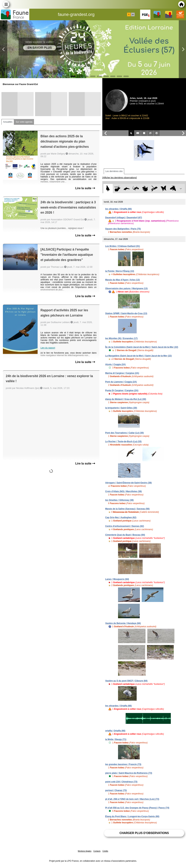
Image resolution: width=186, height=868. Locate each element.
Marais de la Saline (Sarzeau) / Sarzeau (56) (127, 509)
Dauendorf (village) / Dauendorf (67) (124, 218)
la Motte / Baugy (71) (116, 739)
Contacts (97, 851)
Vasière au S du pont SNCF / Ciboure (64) (126, 681)
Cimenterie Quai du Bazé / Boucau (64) (125, 535)
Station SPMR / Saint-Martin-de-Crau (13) (126, 313)
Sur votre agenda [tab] (24, 122)
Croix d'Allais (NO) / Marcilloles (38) (123, 491)
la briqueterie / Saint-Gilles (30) (121, 408)
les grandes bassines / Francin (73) (123, 764)
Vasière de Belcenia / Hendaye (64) (123, 623)
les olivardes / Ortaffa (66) (118, 209)
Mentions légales (85, 851)
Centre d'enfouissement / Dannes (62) (125, 526)
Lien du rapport (48, 348)
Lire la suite (85, 188)
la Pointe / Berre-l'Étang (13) (120, 271)
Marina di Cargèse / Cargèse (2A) (122, 373)
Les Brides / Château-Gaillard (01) (123, 246)
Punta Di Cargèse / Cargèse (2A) (122, 391)
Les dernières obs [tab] (114, 171)
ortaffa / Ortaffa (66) (115, 731)
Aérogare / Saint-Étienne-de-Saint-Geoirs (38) (128, 483)
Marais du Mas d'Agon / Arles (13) (122, 280)
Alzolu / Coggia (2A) (115, 364)
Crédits (105, 851)
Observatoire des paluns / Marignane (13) (126, 288)
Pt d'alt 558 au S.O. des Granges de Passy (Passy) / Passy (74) (137, 808)
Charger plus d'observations (144, 833)
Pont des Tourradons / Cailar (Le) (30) (124, 433)
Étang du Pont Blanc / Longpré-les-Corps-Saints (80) (132, 816)
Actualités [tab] (8, 122)
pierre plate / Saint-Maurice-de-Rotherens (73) (129, 773)
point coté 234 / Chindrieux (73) (121, 782)
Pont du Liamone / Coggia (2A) (121, 382)
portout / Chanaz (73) (116, 790)
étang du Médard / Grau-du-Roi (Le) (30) (126, 399)
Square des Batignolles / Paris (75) (123, 229)
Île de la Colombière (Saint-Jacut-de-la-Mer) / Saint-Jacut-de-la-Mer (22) (142, 347)
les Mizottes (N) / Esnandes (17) (121, 338)
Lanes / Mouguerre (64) (117, 579)
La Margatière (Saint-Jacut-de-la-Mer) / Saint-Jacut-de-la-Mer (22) (138, 356)
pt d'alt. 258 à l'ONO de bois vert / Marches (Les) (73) (132, 799)
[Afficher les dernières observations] (120, 178)
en (133, 14)
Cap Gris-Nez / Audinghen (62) (121, 517)
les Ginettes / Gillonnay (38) (119, 500)
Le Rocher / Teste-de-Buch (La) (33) (123, 442)
